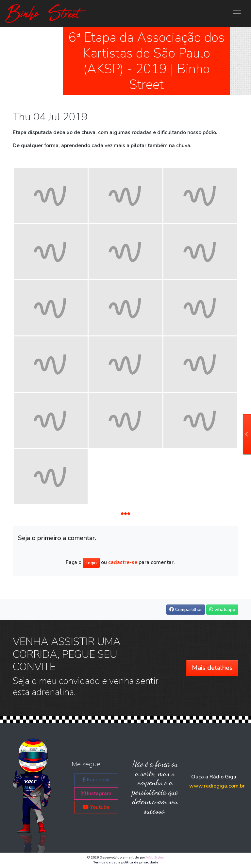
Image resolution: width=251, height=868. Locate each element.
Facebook (96, 780)
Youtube (96, 807)
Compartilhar (186, 610)
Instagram (96, 793)
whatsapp (222, 610)
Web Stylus (155, 858)
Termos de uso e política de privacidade (126, 862)
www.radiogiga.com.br (217, 786)
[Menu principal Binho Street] (237, 13)
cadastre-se (123, 563)
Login (91, 563)
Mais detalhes (212, 668)
